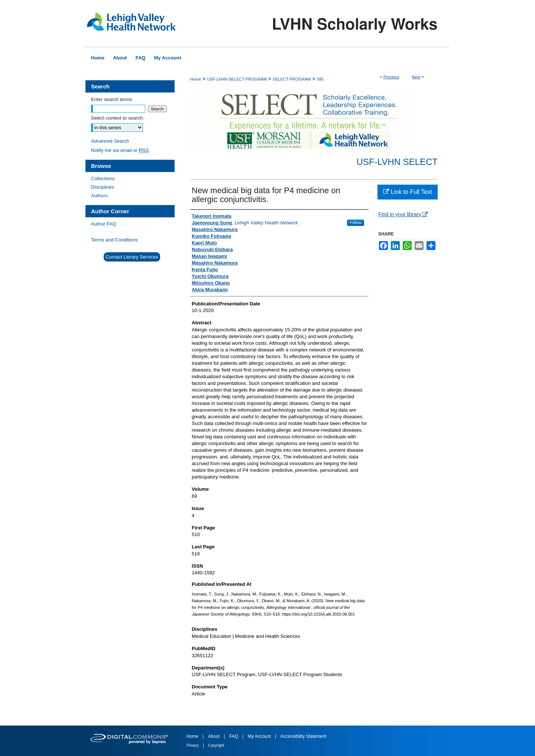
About (215, 736)
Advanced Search (110, 141)
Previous (391, 77)
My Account (260, 736)
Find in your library (403, 214)
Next (416, 77)
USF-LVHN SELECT (397, 162)
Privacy (193, 745)
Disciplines (103, 187)
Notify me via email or (120, 150)
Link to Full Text (407, 192)
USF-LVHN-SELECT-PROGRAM (237, 79)
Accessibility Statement (303, 736)
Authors (99, 196)
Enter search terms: (112, 99)
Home (196, 79)
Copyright (216, 745)
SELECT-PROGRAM (292, 79)
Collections (103, 179)
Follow (356, 223)
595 (320, 79)
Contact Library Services (132, 257)
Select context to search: (117, 118)
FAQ (234, 736)
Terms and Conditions (114, 240)
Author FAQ (104, 224)
